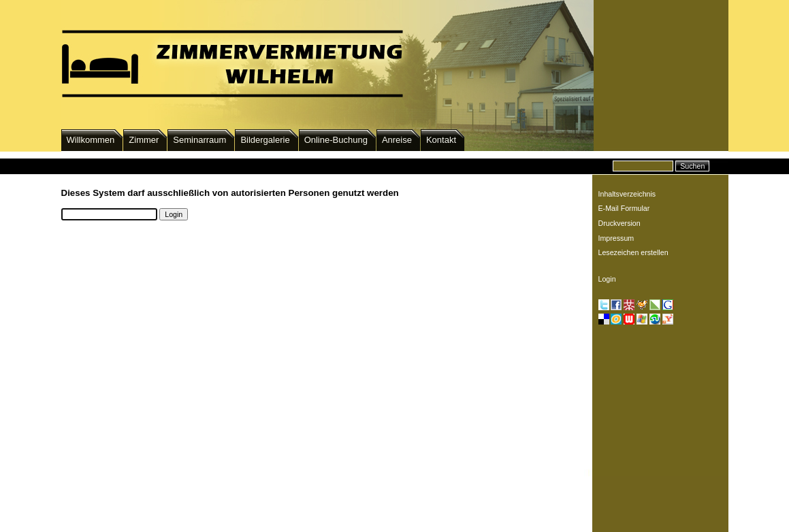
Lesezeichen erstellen (633, 252)
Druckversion (619, 223)
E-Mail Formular (624, 208)
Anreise (397, 140)
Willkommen (91, 140)
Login (607, 279)
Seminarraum (199, 140)
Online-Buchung (336, 140)
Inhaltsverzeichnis (627, 194)
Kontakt (441, 140)
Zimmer (144, 140)
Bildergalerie (265, 140)
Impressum (616, 238)
